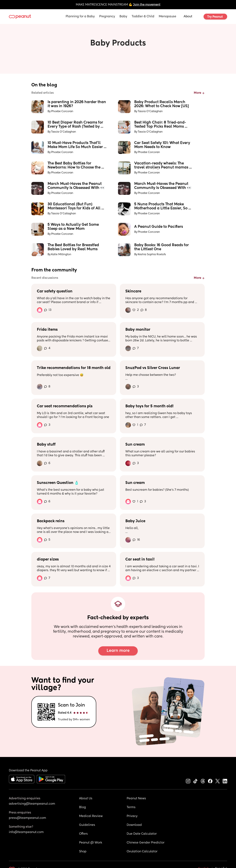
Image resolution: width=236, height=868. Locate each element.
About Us (86, 799)
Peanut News (136, 799)
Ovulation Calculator (142, 852)
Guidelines (87, 825)
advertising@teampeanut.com (32, 804)
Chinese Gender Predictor (146, 843)
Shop (83, 852)
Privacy (132, 816)
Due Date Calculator (142, 834)
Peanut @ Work (91, 843)
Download (134, 825)
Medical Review (91, 816)
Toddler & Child (143, 17)
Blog (83, 807)
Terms (131, 807)
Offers (83, 834)
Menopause (168, 17)
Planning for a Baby (80, 17)
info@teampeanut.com (26, 832)
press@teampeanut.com (27, 818)
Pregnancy (107, 17)
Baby (123, 17)
